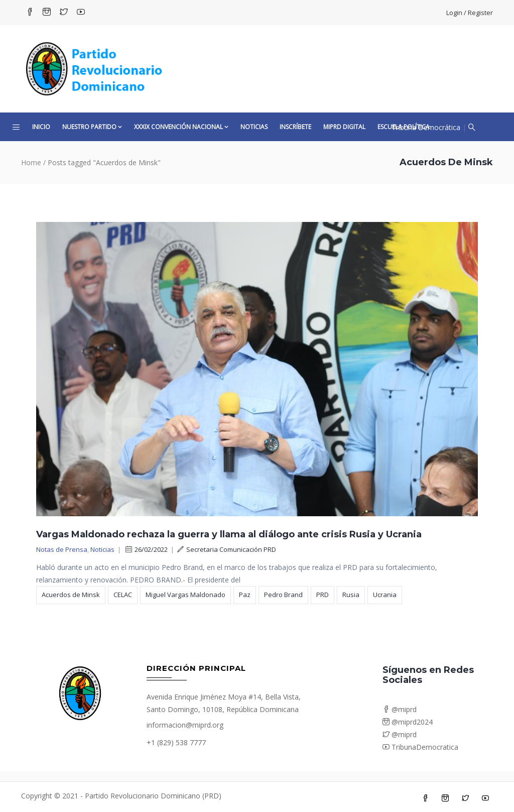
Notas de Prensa (62, 549)
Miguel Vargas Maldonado (185, 595)
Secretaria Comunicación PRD (227, 549)
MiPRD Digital (344, 127)
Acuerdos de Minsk (71, 595)
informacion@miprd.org (185, 725)
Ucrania (385, 595)
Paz (245, 595)
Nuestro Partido (92, 127)
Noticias (254, 127)
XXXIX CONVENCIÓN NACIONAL (181, 127)
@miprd (400, 709)
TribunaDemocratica (420, 747)
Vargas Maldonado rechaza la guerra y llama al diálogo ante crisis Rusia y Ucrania (229, 534)
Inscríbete (295, 127)
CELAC (123, 595)
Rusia (351, 595)
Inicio (41, 127)
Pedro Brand (283, 595)
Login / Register (470, 13)
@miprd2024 (408, 722)
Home (31, 162)
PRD (323, 595)
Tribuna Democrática (426, 127)
